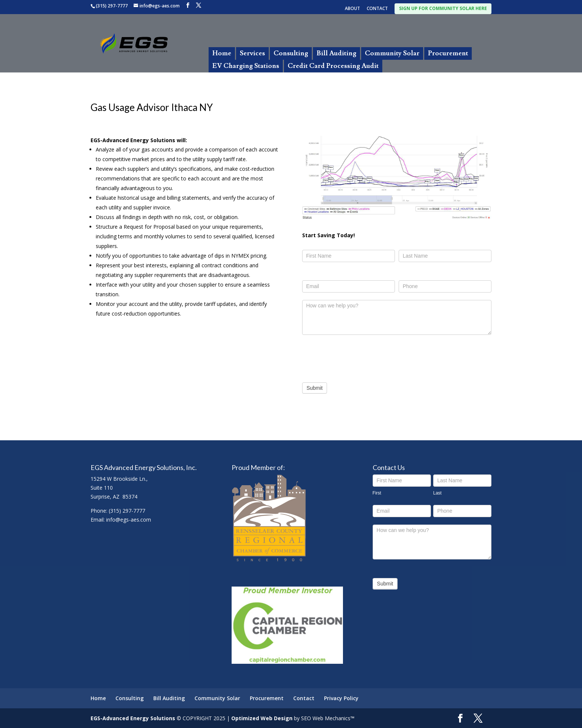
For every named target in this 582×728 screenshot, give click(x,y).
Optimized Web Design (262, 718)
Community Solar (392, 53)
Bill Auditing (336, 53)
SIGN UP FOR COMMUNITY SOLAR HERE (443, 8)
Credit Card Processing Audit (333, 66)
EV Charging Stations (246, 66)
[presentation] (359, 357)
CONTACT (377, 9)
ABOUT (352, 9)
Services (252, 53)
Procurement (448, 53)
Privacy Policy (341, 698)
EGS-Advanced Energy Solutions (133, 718)
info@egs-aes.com (129, 520)
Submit (315, 388)
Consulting (291, 53)
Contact (304, 698)
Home (222, 53)
